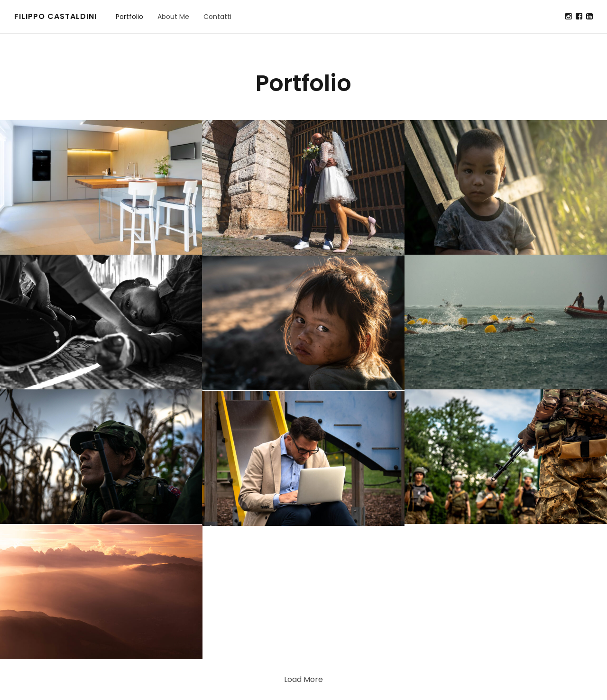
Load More (303, 679)
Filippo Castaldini (55, 16)
